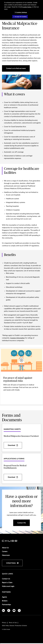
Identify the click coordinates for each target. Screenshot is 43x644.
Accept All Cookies (21, 17)
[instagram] (19, 611)
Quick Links (7, 574)
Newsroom (6, 555)
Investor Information (17, 338)
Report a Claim (7, 583)
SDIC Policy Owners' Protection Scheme (14, 626)
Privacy (4, 623)
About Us (5, 548)
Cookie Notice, (27, 7)
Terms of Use (13, 623)
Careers (5, 552)
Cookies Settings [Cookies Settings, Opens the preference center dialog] (22, 12)
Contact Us (6, 579)
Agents (4, 597)
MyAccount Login (8, 586)
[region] (21, 10)
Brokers (5, 601)
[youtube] (14, 611)
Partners (6, 592)
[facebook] (9, 611)
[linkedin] (3, 611)
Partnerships (6, 605)
